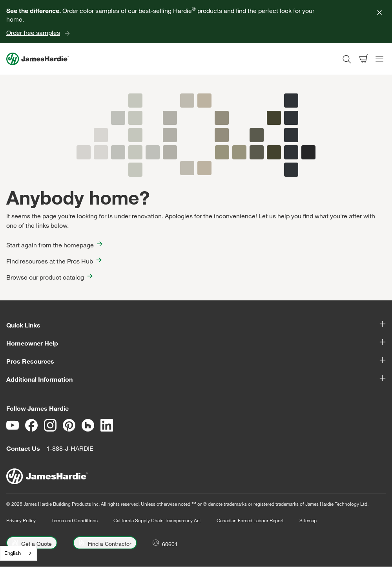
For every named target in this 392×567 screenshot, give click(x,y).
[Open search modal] (346, 59)
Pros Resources (196, 361)
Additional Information (196, 379)
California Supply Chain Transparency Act (157, 520)
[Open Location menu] (165, 543)
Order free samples (33, 33)
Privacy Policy (21, 520)
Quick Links (196, 325)
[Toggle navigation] (379, 59)
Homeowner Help (196, 343)
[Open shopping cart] (364, 59)
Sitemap (308, 520)
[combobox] (18, 553)
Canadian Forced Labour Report (250, 520)
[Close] (379, 13)
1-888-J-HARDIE (70, 448)
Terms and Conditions (75, 520)
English (13, 553)
